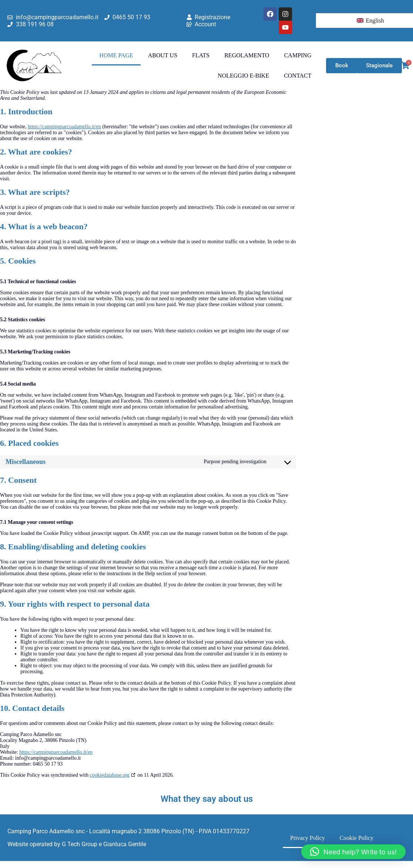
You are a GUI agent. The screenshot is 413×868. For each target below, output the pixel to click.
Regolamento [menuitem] (247, 55)
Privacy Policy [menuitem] (308, 838)
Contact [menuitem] (298, 76)
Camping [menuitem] (298, 55)
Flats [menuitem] (201, 55)
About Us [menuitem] (163, 55)
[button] (353, 852)
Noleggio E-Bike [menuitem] (243, 76)
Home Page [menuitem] (116, 55)
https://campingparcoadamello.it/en (64, 127)
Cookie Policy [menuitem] (357, 838)
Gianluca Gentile (125, 844)
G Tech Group (80, 844)
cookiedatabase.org (110, 775)
